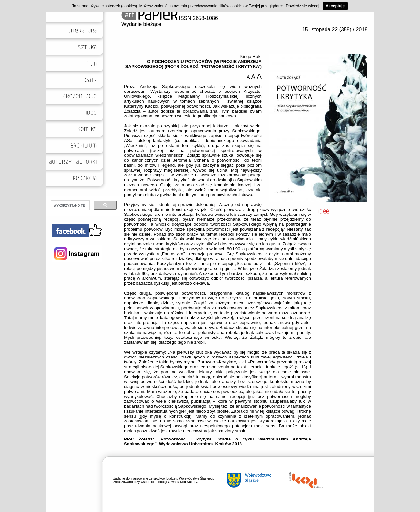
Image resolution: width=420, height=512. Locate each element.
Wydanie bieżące (141, 24)
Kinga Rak (250, 57)
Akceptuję (335, 6)
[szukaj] (69, 205)
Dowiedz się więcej (302, 6)
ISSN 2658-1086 (170, 18)
